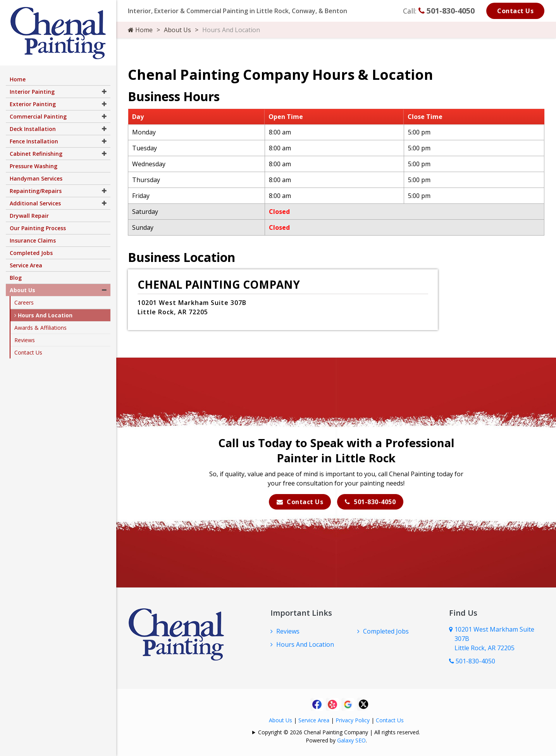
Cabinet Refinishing (36, 154)
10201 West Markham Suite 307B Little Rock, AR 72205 (494, 639)
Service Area (314, 720)
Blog (16, 278)
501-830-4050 (447, 11)
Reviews (288, 631)
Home (140, 30)
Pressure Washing (34, 166)
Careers (24, 302)
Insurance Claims (33, 240)
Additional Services (35, 203)
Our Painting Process (38, 228)
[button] (104, 92)
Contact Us (515, 11)
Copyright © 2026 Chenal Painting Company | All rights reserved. (339, 732)
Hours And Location (305, 644)
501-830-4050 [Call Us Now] (472, 661)
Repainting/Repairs (36, 191)
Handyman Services (36, 178)
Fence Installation (34, 141)
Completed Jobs (386, 631)
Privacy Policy (353, 720)
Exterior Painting (33, 104)
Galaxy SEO (351, 740)
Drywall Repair (29, 216)
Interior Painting (32, 92)
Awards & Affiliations (40, 328)
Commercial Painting (38, 116)
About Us (177, 30)
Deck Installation (33, 129)
